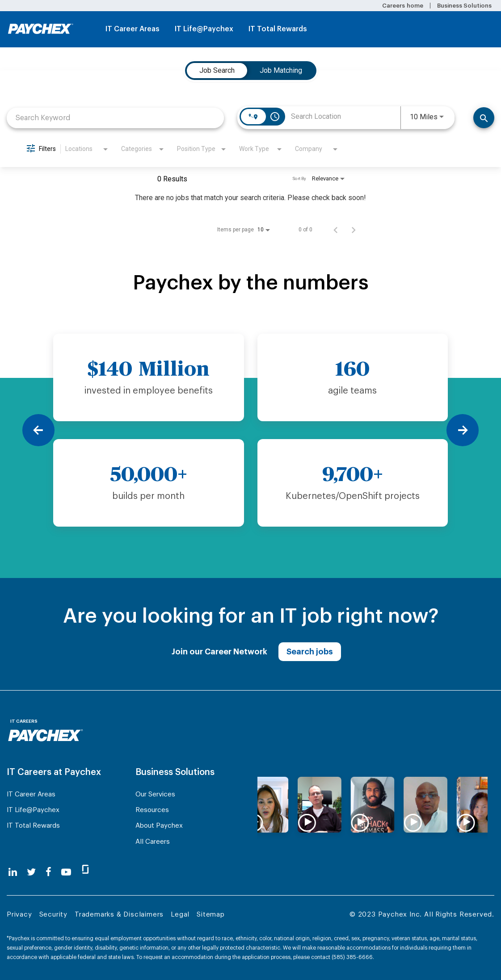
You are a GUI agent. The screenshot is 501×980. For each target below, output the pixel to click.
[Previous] (38, 430)
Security (53, 915)
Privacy (19, 915)
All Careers (153, 842)
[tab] (217, 71)
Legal (180, 915)
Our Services (155, 794)
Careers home (402, 6)
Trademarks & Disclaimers (119, 915)
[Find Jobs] (484, 118)
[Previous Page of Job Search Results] (336, 230)
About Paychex (159, 826)
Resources (152, 810)
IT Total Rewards (278, 29)
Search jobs (310, 652)
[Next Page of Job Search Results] (354, 230)
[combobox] (115, 118)
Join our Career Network (219, 652)
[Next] (463, 430)
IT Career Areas (133, 29)
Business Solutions (464, 6)
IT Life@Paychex (204, 29)
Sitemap (211, 915)
